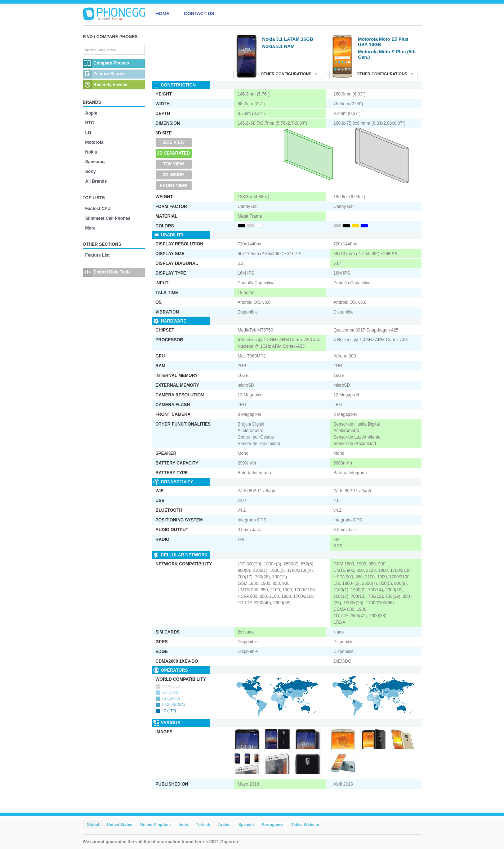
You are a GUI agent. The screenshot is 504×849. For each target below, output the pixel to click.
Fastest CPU (98, 209)
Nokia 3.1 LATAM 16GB (288, 39)
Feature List (98, 255)
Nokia (91, 152)
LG (88, 133)
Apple (91, 113)
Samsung (95, 162)
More (91, 228)
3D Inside (173, 175)
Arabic (224, 824)
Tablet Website (305, 824)
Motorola (95, 142)
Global (93, 824)
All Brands (96, 181)
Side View (173, 142)
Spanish (246, 824)
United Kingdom (155, 824)
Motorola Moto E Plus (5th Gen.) (387, 54)
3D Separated (173, 153)
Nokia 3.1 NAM (278, 46)
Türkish (203, 824)
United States (120, 824)
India (183, 824)
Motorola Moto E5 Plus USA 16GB (383, 42)
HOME (163, 14)
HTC (90, 123)
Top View (173, 164)
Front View (173, 186)
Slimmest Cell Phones (108, 218)
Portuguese (273, 824)
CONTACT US (199, 14)
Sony (91, 172)
